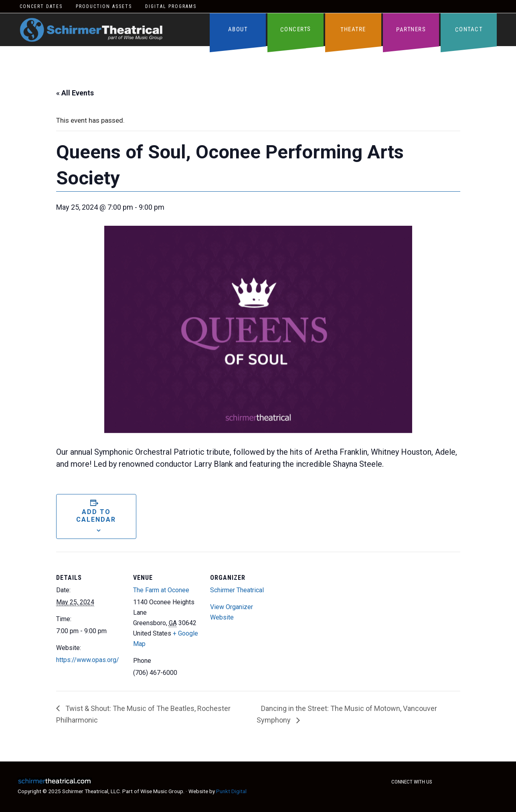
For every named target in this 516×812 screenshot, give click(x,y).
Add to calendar (96, 516)
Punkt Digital (231, 791)
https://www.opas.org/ (88, 660)
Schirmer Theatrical (91, 30)
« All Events (75, 93)
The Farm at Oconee (161, 590)
